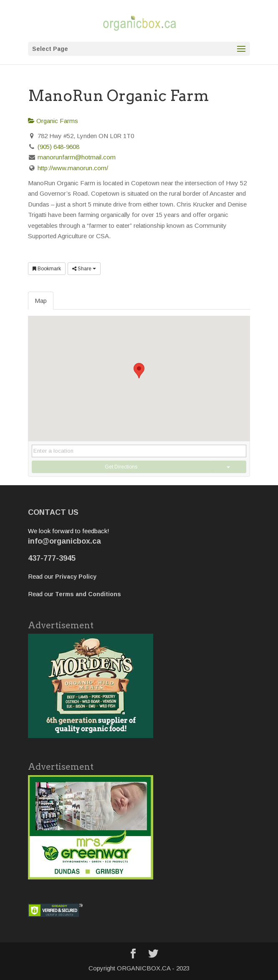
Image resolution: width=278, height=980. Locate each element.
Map (41, 301)
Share (84, 269)
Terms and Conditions (88, 594)
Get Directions (121, 467)
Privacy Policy (76, 577)
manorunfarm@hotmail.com (77, 157)
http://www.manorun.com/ (73, 168)
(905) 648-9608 (58, 147)
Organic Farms (53, 121)
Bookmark (47, 269)
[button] (139, 371)
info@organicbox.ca (64, 541)
